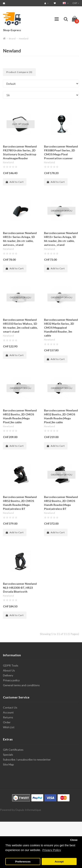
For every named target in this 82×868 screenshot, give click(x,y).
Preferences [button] (23, 862)
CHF (76, 3)
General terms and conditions (21, 685)
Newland (24, 39)
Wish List (9, 727)
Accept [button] (59, 862)
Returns (8, 717)
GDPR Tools (11, 665)
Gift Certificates (13, 750)
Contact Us (10, 707)
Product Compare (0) (19, 72)
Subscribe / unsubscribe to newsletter (27, 759)
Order (7, 722)
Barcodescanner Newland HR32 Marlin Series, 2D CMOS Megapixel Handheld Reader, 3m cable (61, 328)
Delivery (8, 675)
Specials (8, 755)
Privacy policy (11, 680)
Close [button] (74, 840)
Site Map (8, 764)
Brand (12, 39)
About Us (9, 670)
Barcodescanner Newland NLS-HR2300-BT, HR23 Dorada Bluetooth (20, 588)
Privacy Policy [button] (52, 850)
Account (8, 712)
